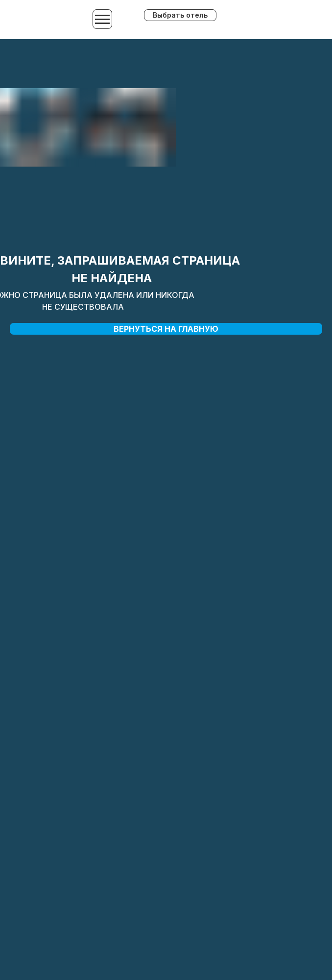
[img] (272, 20)
